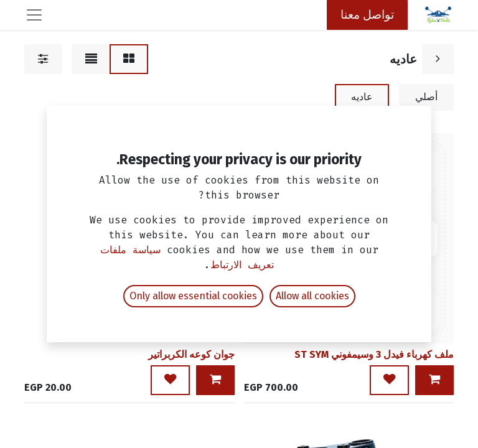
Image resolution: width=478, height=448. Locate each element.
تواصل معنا (367, 15)
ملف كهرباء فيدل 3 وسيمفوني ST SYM (374, 354)
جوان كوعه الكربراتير (191, 354)
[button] (434, 380)
